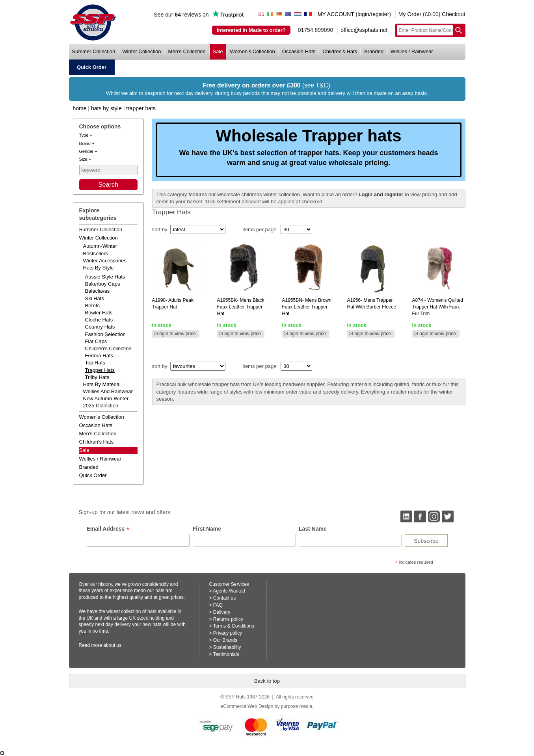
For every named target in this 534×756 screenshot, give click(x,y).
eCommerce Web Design (247, 706)
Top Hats (95, 363)
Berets (93, 306)
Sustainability (227, 647)
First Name (207, 529)
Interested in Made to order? (251, 30)
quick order (92, 67)
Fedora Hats (99, 356)
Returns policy (228, 619)
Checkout (453, 14)
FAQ (218, 605)
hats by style (99, 268)
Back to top (267, 681)
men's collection (187, 51)
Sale (84, 450)
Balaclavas (98, 291)
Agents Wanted (229, 591)
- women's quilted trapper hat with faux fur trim (438, 307)
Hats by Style (106, 108)
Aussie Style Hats (105, 277)
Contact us (224, 598)
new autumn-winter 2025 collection (106, 402)
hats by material (102, 384)
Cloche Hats (99, 320)
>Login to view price (175, 334)
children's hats (340, 51)
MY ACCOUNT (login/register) (354, 14)
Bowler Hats (99, 313)
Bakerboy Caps (103, 284)
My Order (410, 14)
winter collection (141, 51)
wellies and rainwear (108, 391)
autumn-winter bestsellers (100, 250)
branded (374, 51)
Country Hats (100, 327)
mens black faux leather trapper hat (241, 307)
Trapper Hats (141, 108)
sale (218, 51)
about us (112, 645)
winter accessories (105, 261)
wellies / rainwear (412, 51)
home (80, 108)
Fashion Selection (105, 334)
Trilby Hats (97, 377)
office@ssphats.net (364, 30)
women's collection (253, 51)
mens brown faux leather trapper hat (307, 307)
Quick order (93, 475)
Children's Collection (108, 348)
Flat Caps (96, 341)
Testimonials (226, 654)
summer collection (94, 51)
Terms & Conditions (234, 626)
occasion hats (299, 51)
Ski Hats (95, 298)
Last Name (313, 529)
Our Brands (225, 640)
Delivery (222, 612)
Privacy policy (228, 633)
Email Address (108, 529)
